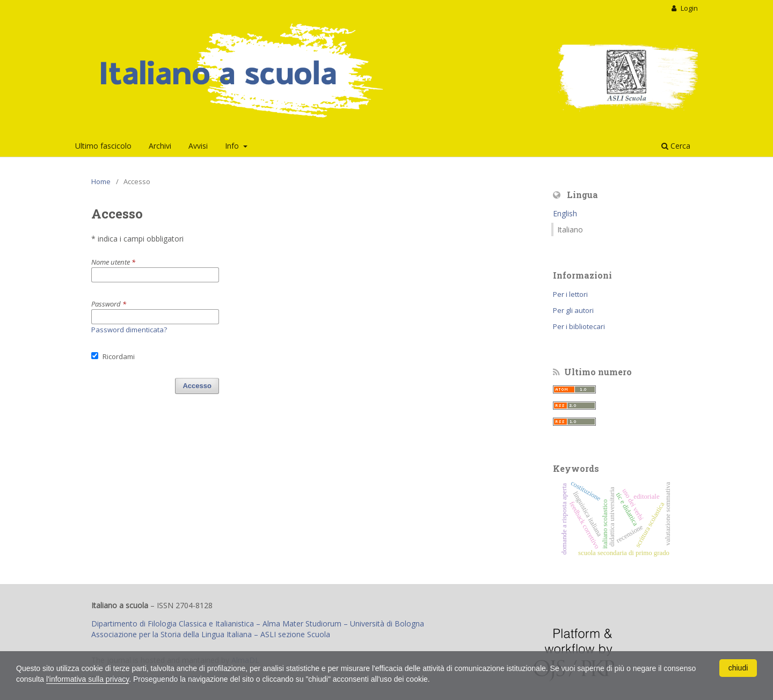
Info (233, 146)
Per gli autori (573, 310)
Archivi (160, 146)
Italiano (570, 229)
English (565, 213)
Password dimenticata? (129, 330)
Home (101, 181)
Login (688, 8)
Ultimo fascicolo (103, 146)
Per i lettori (570, 294)
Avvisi (198, 146)
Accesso (197, 386)
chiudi (738, 668)
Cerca (676, 146)
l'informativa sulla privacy (87, 679)
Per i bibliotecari (579, 326)
